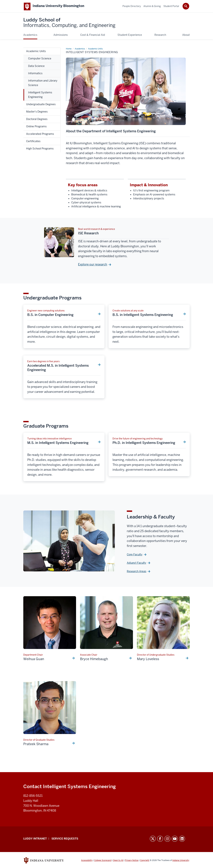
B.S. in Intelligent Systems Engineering (143, 315)
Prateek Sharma (36, 745)
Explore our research (93, 265)
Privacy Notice (132, 861)
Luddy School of (69, 23)
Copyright (145, 861)
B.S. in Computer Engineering (50, 315)
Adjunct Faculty (137, 563)
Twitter (153, 839)
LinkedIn (182, 839)
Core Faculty (135, 555)
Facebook (160, 839)
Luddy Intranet (35, 839)
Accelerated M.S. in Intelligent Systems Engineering (58, 368)
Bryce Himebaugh (94, 660)
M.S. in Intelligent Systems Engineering (58, 443)
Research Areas (137, 572)
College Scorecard (103, 861)
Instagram (167, 839)
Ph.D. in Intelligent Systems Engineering (144, 443)
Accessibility (87, 861)
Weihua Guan (34, 660)
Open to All (118, 861)
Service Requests (65, 839)
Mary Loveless (148, 660)
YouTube (175, 839)
